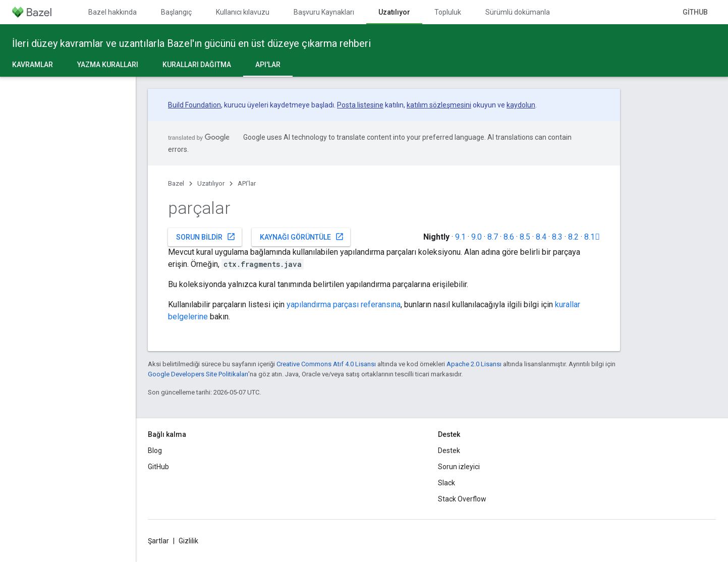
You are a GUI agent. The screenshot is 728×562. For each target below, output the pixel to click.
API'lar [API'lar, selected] (268, 65)
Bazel (176, 183)
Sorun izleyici (459, 467)
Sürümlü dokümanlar (519, 12)
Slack (446, 483)
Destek (449, 451)
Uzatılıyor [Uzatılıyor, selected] (394, 12)
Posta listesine (360, 105)
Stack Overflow (462, 499)
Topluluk (448, 12)
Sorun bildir (206, 237)
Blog (155, 451)
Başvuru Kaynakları (324, 12)
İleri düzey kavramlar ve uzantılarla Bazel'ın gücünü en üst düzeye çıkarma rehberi (191, 43)
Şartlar (158, 541)
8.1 (592, 237)
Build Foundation (194, 105)
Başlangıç (176, 12)
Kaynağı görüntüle (302, 237)
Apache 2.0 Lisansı (474, 364)
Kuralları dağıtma (197, 65)
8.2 (573, 237)
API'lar (247, 183)
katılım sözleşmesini (439, 105)
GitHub (695, 12)
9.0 (477, 237)
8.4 (541, 237)
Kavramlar (33, 65)
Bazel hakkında (113, 12)
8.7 (493, 237)
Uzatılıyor (211, 183)
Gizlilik (188, 541)
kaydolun (521, 105)
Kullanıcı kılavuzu (243, 12)
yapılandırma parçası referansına (344, 304)
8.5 (525, 237)
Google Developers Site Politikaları (198, 374)
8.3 (557, 237)
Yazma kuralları (108, 65)
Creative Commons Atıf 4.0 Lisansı (326, 364)
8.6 (509, 237)
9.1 (460, 237)
